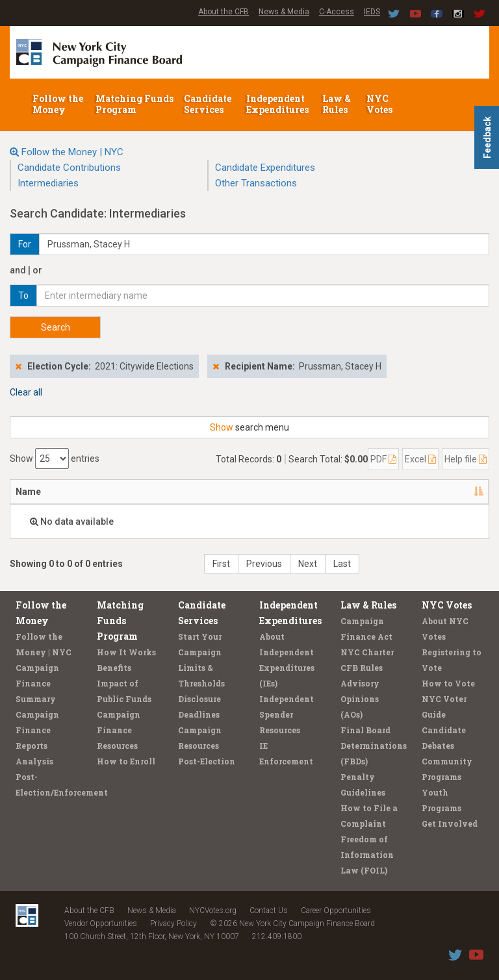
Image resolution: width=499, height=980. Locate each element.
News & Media (284, 12)
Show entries (55, 459)
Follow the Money (58, 104)
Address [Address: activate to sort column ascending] (96, 492)
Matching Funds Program (134, 104)
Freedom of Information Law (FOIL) (367, 855)
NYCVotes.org (213, 911)
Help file (466, 459)
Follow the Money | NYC (72, 152)
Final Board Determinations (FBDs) (374, 746)
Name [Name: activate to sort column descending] (28, 492)
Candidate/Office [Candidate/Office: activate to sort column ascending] (337, 492)
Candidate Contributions (69, 168)
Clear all (26, 392)
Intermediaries (48, 183)
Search (56, 327)
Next (308, 564)
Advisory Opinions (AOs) (360, 699)
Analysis (34, 761)
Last (342, 564)
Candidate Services (208, 104)
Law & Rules (337, 104)
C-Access (337, 12)
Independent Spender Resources (287, 714)
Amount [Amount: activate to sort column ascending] (452, 492)
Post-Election (207, 761)
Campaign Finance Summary (37, 683)
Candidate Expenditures (265, 168)
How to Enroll (126, 761)
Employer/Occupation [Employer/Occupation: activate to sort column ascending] (201, 492)
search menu (249, 427)
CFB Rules (362, 668)
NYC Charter (367, 652)
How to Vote (448, 683)
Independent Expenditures (278, 104)
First (221, 564)
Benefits (114, 668)
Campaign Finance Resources (119, 730)
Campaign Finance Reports (37, 730)
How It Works (126, 652)
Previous (264, 564)
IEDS (372, 12)
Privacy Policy (173, 923)
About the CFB (224, 12)
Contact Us (269, 911)
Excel (420, 459)
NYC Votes (380, 104)
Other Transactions (256, 183)
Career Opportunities (336, 911)
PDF (383, 459)
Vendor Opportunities (101, 923)
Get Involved (450, 823)
